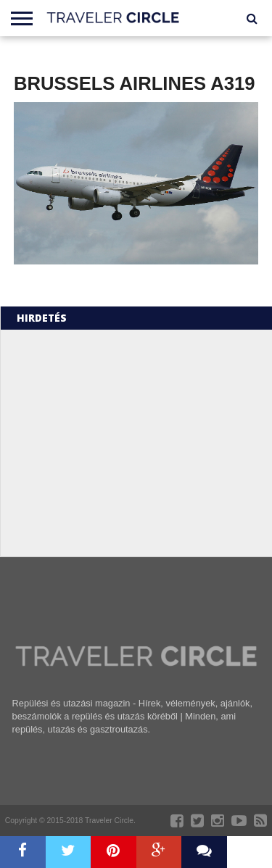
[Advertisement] (135, 442)
